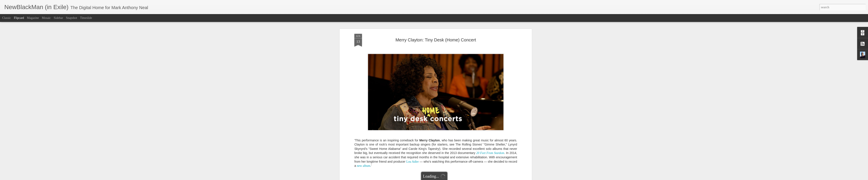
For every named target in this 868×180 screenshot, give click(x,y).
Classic (7, 18)
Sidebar (58, 18)
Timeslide (86, 18)
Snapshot (72, 18)
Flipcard (19, 18)
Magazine (33, 18)
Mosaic (46, 18)
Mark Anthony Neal (452, 130)
